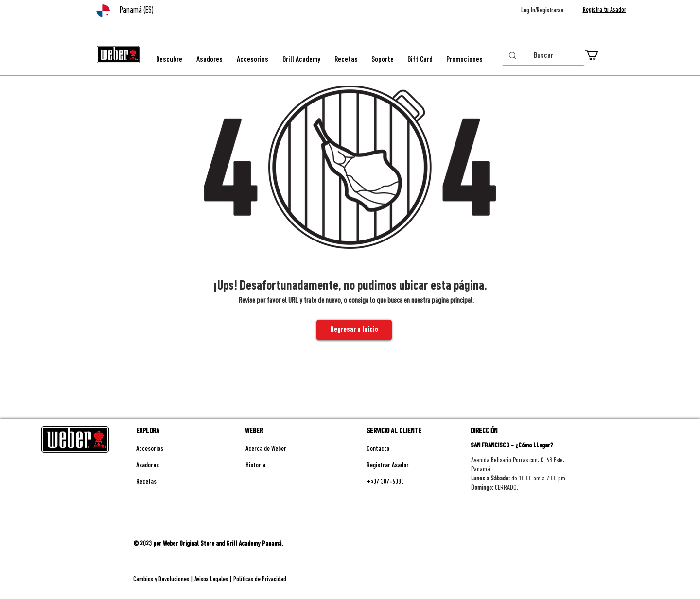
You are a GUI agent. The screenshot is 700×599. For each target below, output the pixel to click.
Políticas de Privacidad (260, 579)
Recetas (146, 482)
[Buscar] (543, 56)
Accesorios (150, 449)
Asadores (148, 466)
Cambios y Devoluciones (161, 579)
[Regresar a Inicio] (354, 330)
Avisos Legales (211, 579)
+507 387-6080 (385, 482)
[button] (598, 55)
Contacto (378, 449)
